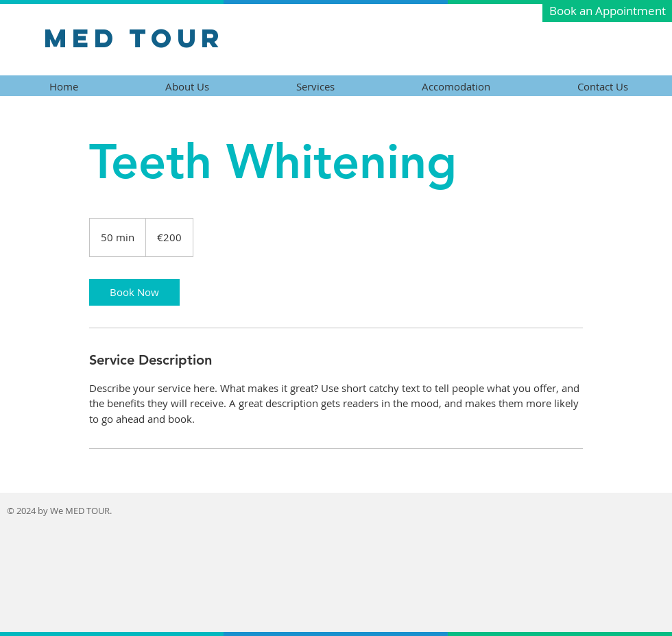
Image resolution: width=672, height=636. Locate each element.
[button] (607, 11)
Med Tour (134, 38)
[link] (134, 292)
